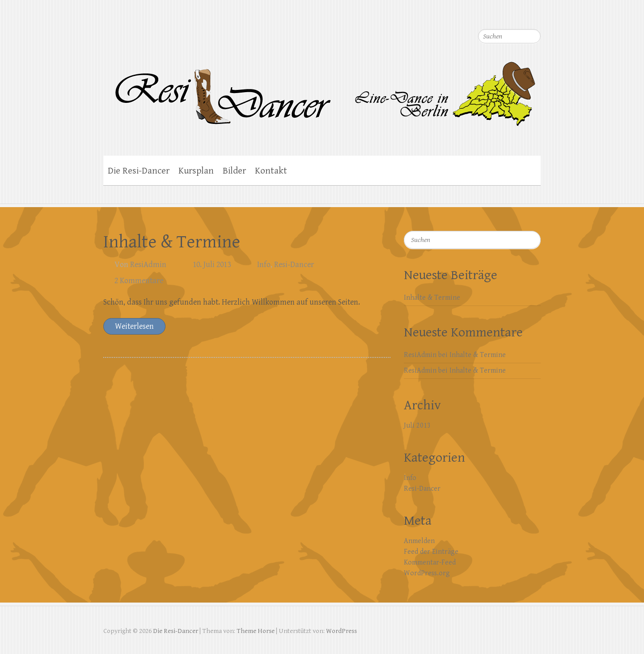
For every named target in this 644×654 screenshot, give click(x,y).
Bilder (234, 171)
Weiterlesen (134, 326)
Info (264, 265)
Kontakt (271, 171)
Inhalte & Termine (172, 242)
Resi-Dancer (294, 265)
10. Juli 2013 (212, 265)
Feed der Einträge (431, 552)
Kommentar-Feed (430, 563)
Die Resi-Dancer (139, 171)
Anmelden (419, 541)
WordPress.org (427, 573)
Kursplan (196, 171)
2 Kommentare (139, 281)
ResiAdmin (148, 265)
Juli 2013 (417, 426)
